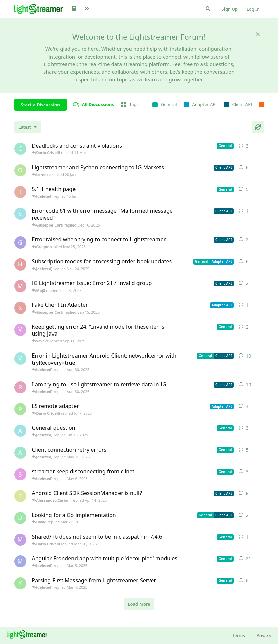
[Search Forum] (208, 9)
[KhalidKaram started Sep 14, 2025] (20, 308)
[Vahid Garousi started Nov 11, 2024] (20, 359)
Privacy (264, 635)
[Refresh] (258, 127)
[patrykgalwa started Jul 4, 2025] (20, 409)
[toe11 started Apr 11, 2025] (20, 496)
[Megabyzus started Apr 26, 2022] (20, 561)
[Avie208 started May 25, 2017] (20, 431)
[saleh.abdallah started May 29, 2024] (20, 474)
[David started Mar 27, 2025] (20, 518)
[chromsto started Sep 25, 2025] (20, 149)
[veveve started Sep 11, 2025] (20, 330)
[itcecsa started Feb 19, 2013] (20, 192)
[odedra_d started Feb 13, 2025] (20, 170)
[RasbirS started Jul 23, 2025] (20, 387)
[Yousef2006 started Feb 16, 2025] (20, 583)
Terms (239, 635)
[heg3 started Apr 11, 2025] (20, 264)
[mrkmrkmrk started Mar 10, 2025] (20, 540)
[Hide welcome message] (258, 34)
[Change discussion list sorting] (28, 127)
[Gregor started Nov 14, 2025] (20, 242)
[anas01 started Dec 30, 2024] (20, 453)
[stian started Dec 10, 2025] (20, 214)
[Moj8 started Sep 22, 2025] (20, 286)
